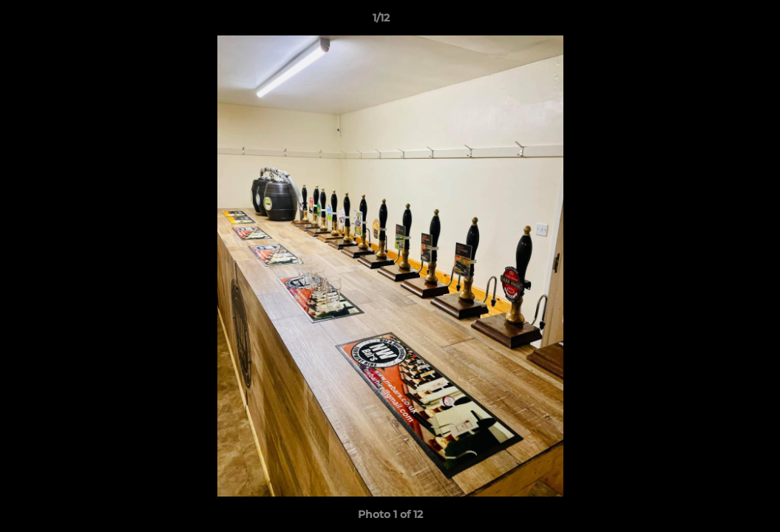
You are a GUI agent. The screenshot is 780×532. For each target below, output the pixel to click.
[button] (718, 21)
